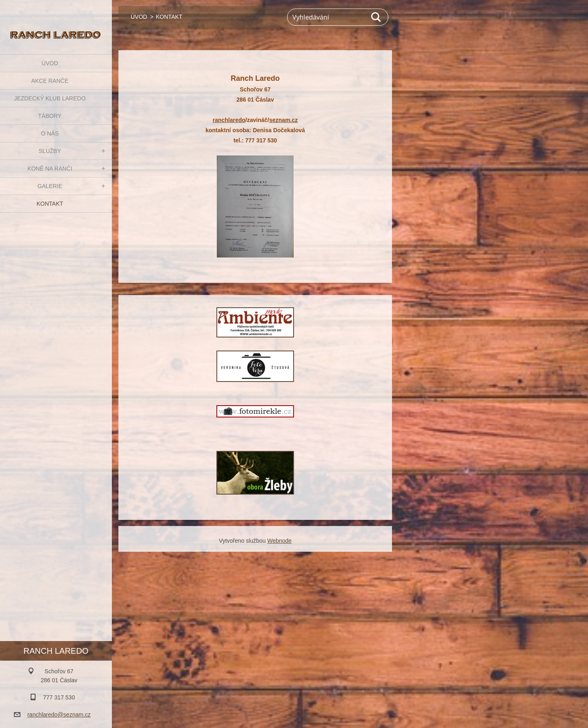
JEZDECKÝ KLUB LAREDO (50, 98)
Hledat (376, 17)
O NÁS (50, 133)
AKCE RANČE (50, 81)
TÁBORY (50, 116)
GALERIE (50, 186)
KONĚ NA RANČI (50, 169)
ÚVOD (50, 63)
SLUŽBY (50, 151)
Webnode (279, 541)
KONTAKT (50, 204)
